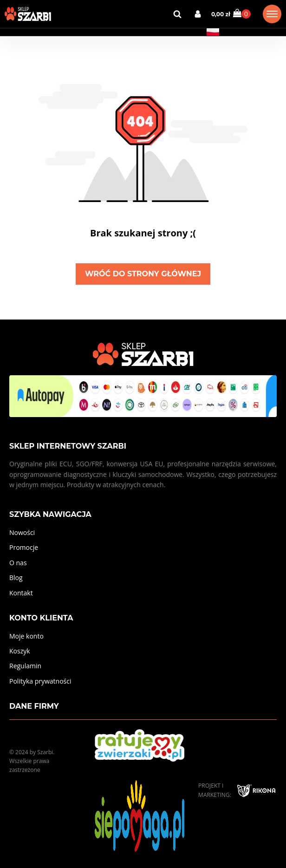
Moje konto (26, 636)
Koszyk (20, 651)
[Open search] (177, 14)
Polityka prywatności (40, 681)
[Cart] (242, 14)
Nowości (22, 532)
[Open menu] (272, 14)
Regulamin (25, 666)
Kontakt (21, 593)
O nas (18, 563)
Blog (16, 578)
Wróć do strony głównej (143, 274)
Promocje (24, 547)
